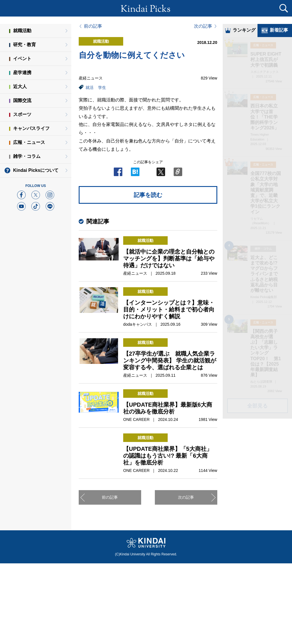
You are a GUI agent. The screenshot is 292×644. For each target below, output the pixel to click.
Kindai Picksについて (36, 170)
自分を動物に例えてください (132, 55)
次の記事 (203, 26)
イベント (22, 59)
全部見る (257, 406)
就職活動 (22, 31)
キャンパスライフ (31, 128)
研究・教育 (25, 45)
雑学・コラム (27, 156)
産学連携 (22, 73)
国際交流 (22, 100)
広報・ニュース (29, 142)
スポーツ (22, 114)
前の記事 (93, 26)
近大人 (20, 86)
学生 (102, 87)
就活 (90, 87)
